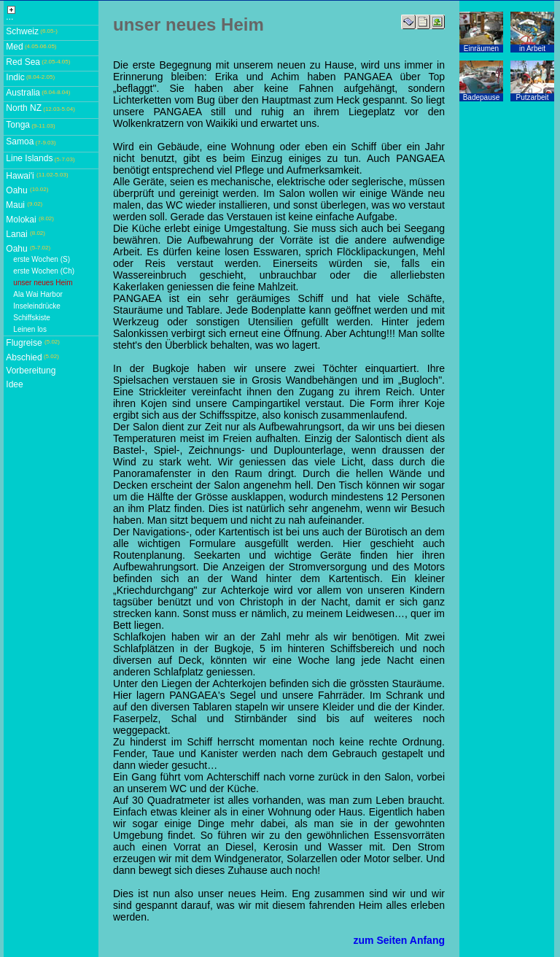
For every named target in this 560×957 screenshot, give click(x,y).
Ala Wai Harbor (38, 294)
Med (14, 47)
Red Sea (23, 62)
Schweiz (22, 31)
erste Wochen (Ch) (44, 271)
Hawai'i (20, 176)
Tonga (18, 125)
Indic (15, 77)
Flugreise (24, 343)
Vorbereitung (31, 371)
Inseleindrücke (36, 306)
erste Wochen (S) (42, 259)
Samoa (20, 142)
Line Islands (29, 158)
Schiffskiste (31, 318)
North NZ (24, 108)
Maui (15, 205)
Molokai (21, 220)
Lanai (16, 234)
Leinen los (30, 329)
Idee (14, 384)
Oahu (16, 190)
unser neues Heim (43, 283)
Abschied (24, 357)
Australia (23, 93)
